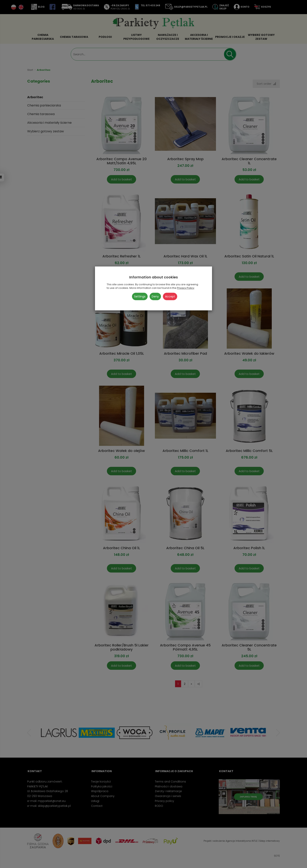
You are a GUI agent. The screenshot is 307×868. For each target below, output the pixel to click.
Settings (140, 296)
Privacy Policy (186, 288)
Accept (170, 296)
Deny (155, 296)
